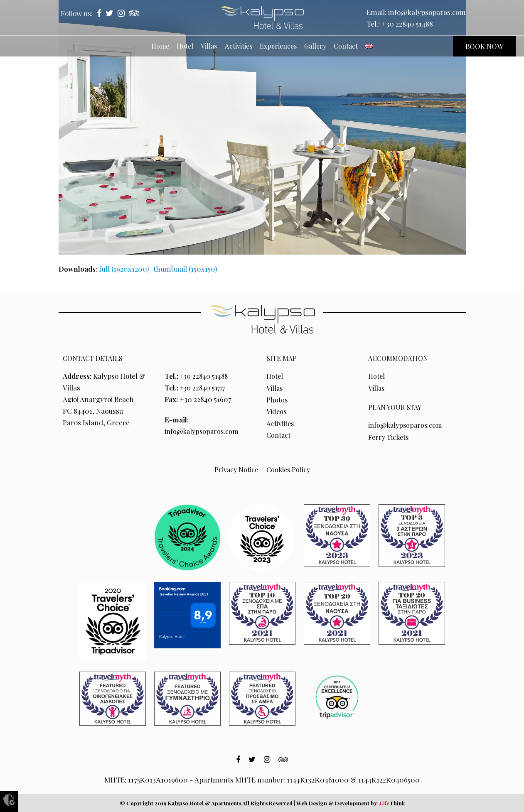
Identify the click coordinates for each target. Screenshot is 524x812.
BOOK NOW (484, 46)
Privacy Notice (235, 469)
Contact (279, 434)
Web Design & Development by (351, 803)
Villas (275, 388)
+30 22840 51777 (205, 388)
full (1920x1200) (124, 269)
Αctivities (281, 422)
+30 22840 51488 (407, 24)
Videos (277, 411)
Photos (277, 399)
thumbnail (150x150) (185, 269)
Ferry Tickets (390, 437)
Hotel (275, 376)
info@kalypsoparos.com (427, 12)
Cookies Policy (289, 469)
